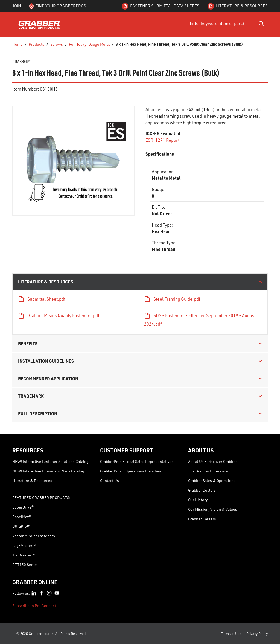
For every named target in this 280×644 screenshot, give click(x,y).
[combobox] (229, 24)
